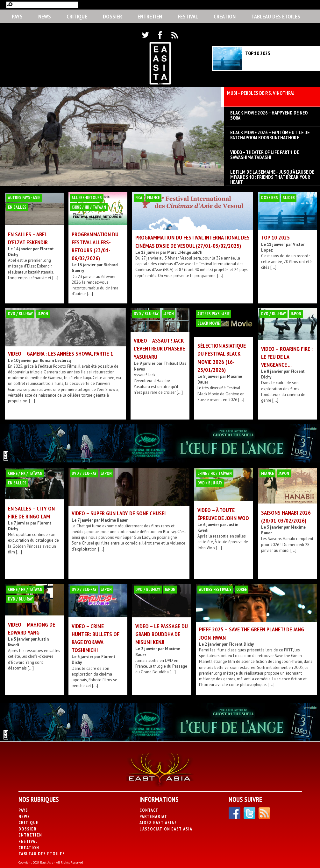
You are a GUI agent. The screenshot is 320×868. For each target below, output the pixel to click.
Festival (188, 16)
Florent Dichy (241, 644)
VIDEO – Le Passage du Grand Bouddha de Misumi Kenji (162, 634)
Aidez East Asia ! (158, 823)
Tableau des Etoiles (276, 16)
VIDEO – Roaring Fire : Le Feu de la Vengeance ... (287, 357)
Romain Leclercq (55, 361)
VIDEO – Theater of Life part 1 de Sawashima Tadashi (265, 155)
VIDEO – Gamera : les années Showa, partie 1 (60, 354)
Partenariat (153, 816)
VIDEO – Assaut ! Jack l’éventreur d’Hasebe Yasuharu (159, 348)
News (45, 16)
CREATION (225, 16)
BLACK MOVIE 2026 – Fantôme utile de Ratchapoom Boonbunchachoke (270, 135)
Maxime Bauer (114, 520)
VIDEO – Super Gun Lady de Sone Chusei (119, 513)
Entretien (150, 16)
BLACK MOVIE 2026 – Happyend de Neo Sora (269, 115)
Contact (149, 810)
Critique (77, 16)
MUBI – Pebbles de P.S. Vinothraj (261, 93)
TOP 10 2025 (258, 53)
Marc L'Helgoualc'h (185, 252)
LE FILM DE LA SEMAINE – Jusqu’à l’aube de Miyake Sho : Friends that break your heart (272, 174)
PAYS (17, 16)
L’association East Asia (166, 829)
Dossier (112, 16)
